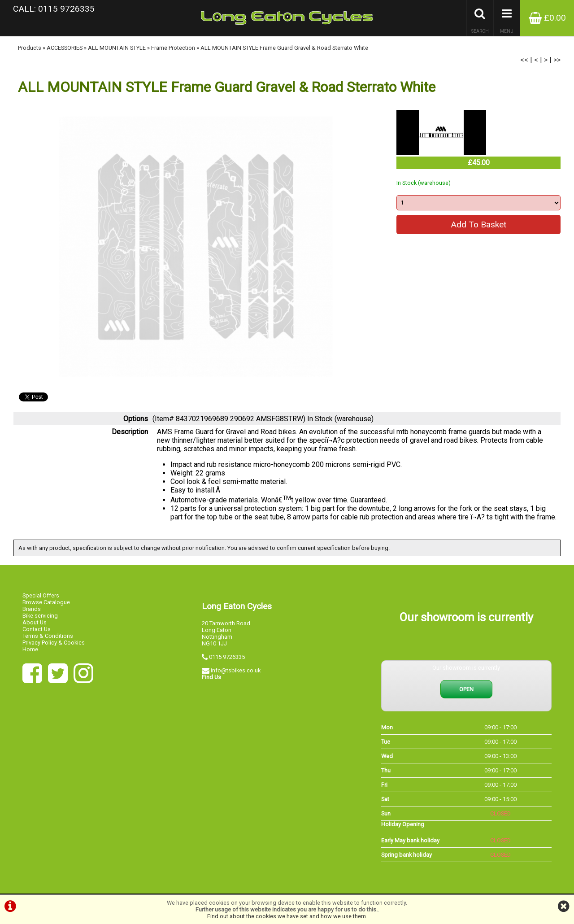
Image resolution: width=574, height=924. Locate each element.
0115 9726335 (227, 657)
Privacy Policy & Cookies (54, 643)
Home (30, 649)
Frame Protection (173, 48)
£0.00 (547, 18)
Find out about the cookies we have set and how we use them (287, 916)
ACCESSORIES (65, 48)
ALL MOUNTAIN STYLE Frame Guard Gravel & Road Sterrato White (284, 48)
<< (524, 60)
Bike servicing (40, 616)
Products (30, 48)
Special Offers (41, 595)
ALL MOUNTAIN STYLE (117, 48)
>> (557, 60)
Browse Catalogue (46, 602)
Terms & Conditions (48, 636)
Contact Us (37, 629)
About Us (35, 622)
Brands (32, 609)
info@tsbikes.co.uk (236, 670)
